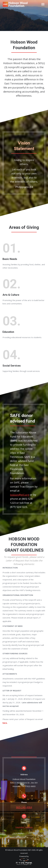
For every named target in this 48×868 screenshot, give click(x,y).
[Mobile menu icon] (43, 4)
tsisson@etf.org (20, 495)
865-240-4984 (24, 807)
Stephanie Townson (24, 827)
